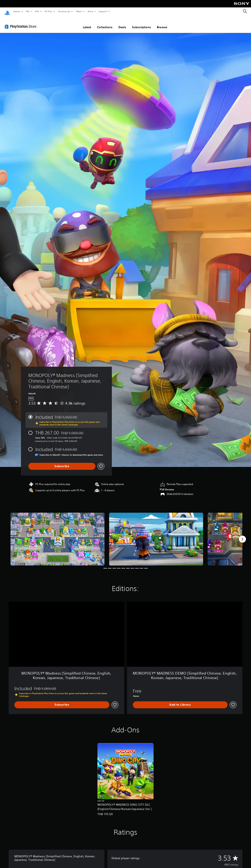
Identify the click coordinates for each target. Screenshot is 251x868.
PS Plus (49, 11)
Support (103, 11)
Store (90, 11)
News (79, 11)
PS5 (28, 11)
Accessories (64, 11)
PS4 (37, 11)
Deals (122, 23)
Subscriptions (141, 23)
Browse (162, 23)
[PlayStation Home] (7, 12)
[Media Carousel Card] (58, 535)
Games (16, 11)
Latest (87, 23)
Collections (105, 23)
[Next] (242, 535)
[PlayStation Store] (21, 22)
